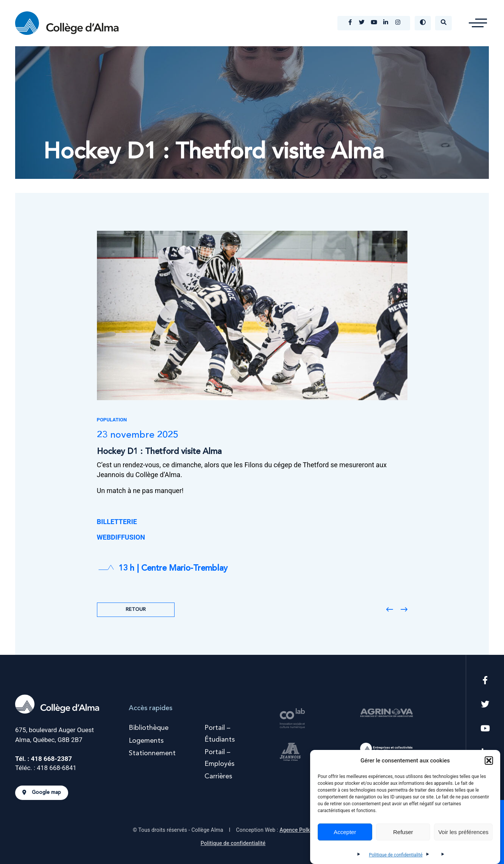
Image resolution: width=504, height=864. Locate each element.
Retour (136, 610)
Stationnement (152, 753)
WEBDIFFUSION (121, 537)
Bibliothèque (149, 728)
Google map (42, 793)
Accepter (345, 832)
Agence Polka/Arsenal (306, 830)
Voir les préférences (463, 832)
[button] (489, 761)
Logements (146, 741)
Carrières (218, 776)
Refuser (403, 832)
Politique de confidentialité (396, 855)
